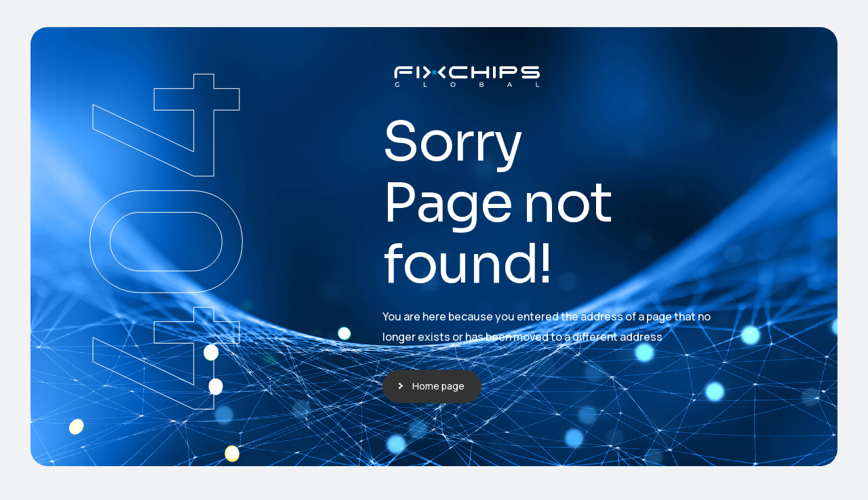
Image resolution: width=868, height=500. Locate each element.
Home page (438, 386)
